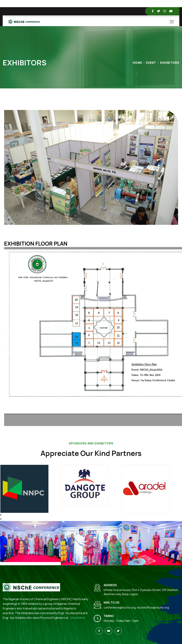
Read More (78, 618)
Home (137, 63)
